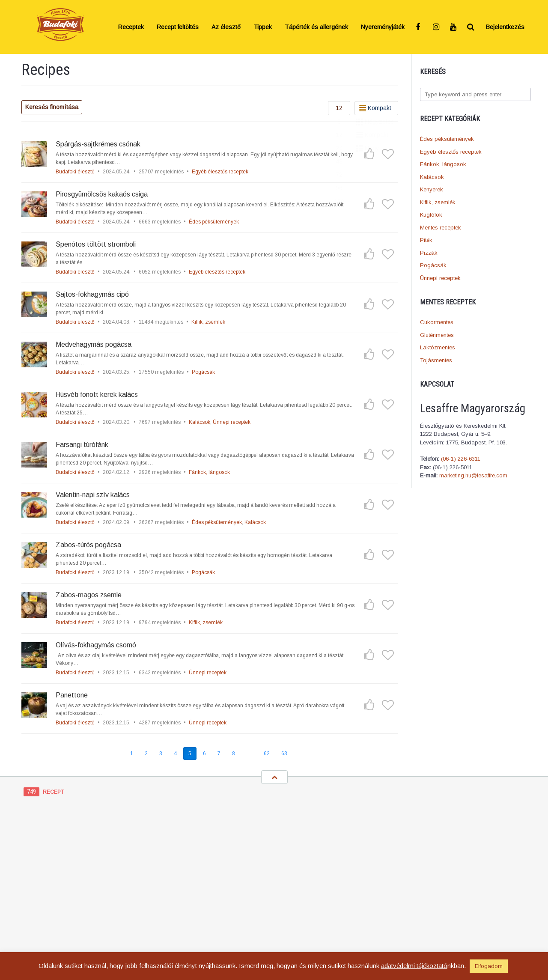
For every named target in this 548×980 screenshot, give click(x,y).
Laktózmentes (438, 347)
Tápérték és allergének (316, 27)
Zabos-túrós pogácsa (88, 545)
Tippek (263, 27)
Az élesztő (226, 27)
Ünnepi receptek (440, 278)
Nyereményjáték (383, 27)
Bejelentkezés (505, 27)
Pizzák (429, 253)
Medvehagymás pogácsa (94, 344)
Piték (426, 240)
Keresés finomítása (52, 107)
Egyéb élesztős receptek (451, 152)
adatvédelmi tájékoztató (414, 966)
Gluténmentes (437, 335)
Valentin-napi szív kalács (93, 495)
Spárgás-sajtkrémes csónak (98, 144)
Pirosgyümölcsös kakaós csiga (102, 194)
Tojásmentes (436, 360)
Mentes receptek (441, 228)
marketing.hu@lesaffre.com (473, 475)
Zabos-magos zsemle (89, 595)
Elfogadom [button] (489, 966)
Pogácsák (433, 265)
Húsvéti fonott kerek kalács (97, 395)
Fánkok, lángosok (443, 164)
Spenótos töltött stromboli (96, 244)
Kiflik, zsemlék (438, 202)
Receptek (131, 27)
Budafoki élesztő (75, 172)
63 (284, 754)
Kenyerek (432, 189)
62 (267, 754)
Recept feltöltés (178, 27)
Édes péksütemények (447, 139)
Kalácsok (432, 177)
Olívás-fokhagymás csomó (96, 645)
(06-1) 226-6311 (461, 459)
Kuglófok (431, 215)
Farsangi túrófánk (82, 445)
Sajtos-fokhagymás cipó (92, 294)
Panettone (72, 695)
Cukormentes (437, 322)
